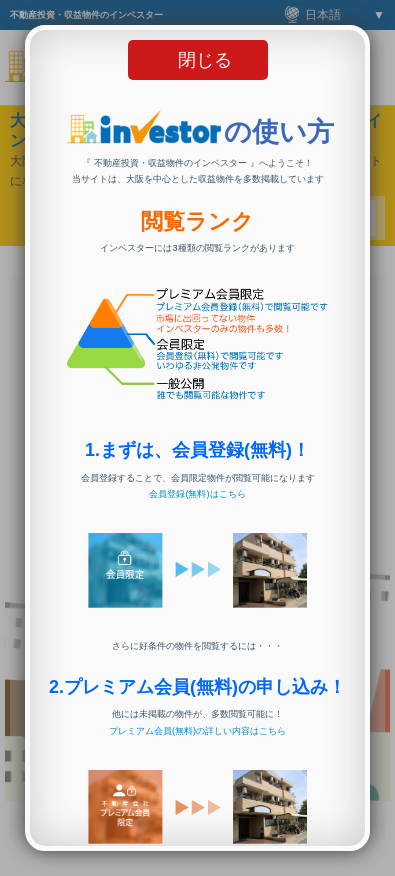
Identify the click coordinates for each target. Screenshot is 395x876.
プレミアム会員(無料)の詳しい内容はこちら (197, 731)
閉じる (205, 60)
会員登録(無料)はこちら (197, 494)
